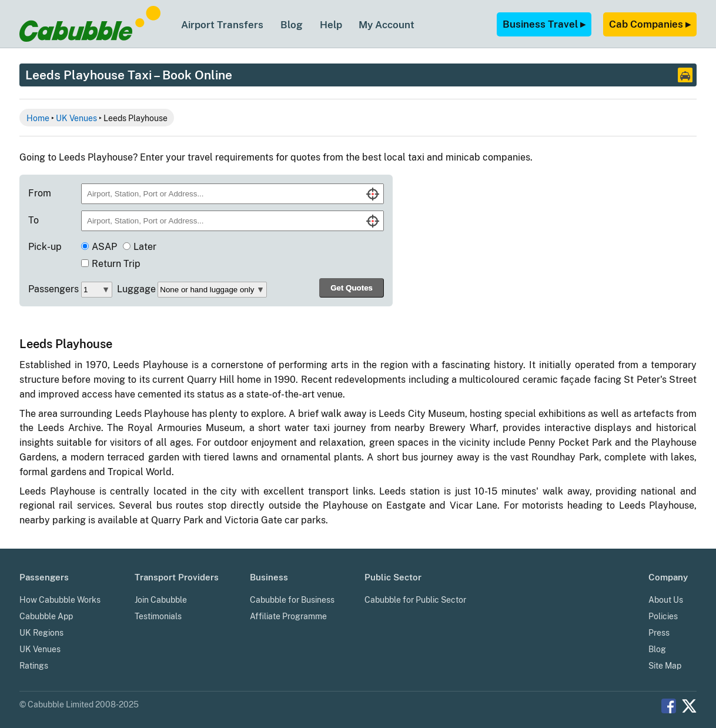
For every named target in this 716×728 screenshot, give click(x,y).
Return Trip (116, 264)
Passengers (53, 289)
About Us (666, 600)
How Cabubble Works (60, 600)
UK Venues (76, 118)
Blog (292, 25)
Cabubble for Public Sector (415, 600)
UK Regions (41, 633)
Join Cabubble (161, 600)
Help (331, 25)
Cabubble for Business (292, 600)
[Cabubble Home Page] (90, 39)
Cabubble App (46, 616)
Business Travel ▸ (544, 24)
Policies (663, 616)
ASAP (104, 247)
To (34, 220)
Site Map (665, 666)
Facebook (669, 706)
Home (38, 118)
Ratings (34, 666)
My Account (387, 25)
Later (145, 247)
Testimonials (158, 616)
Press (659, 633)
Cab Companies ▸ (650, 24)
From (40, 193)
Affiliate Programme (288, 616)
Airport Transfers (222, 25)
